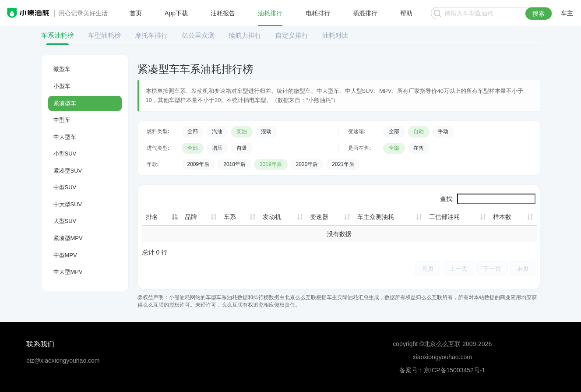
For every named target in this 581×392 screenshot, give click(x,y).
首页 (136, 13)
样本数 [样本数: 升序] (502, 217)
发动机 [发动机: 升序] (272, 217)
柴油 (242, 131)
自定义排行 (292, 35)
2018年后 (234, 164)
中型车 (62, 120)
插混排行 (365, 13)
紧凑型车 (65, 103)
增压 (217, 148)
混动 (266, 131)
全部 (193, 131)
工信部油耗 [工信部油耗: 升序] (444, 217)
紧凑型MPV (68, 238)
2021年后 (343, 164)
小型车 (62, 86)
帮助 (406, 13)
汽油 (217, 131)
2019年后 (271, 164)
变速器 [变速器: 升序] (319, 217)
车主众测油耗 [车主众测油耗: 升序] (376, 217)
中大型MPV (68, 272)
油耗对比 (335, 35)
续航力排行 (245, 35)
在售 (419, 148)
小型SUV (65, 154)
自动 (419, 131)
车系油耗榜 (58, 35)
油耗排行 (270, 13)
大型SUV (65, 221)
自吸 (242, 148)
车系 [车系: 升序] (230, 217)
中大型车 (65, 137)
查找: (488, 199)
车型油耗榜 (104, 35)
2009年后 (199, 164)
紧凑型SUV (68, 171)
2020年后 (307, 164)
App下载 (176, 13)
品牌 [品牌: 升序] (191, 217)
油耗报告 (223, 13)
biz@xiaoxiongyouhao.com (63, 360)
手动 (443, 131)
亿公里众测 (198, 35)
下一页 (492, 268)
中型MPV (65, 255)
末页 (523, 268)
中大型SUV (68, 204)
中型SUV (65, 187)
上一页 (458, 268)
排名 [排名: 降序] (152, 217)
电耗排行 (318, 13)
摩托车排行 (151, 35)
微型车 (62, 69)
